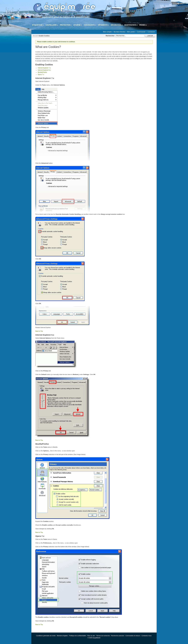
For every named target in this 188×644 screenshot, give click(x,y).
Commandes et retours (133, 636)
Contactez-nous (146, 636)
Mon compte (107, 32)
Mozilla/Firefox (42, 72)
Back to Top (39, 331)
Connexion (151, 32)
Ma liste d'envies (119, 32)
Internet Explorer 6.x (44, 70)
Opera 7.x (41, 74)
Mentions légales (62, 636)
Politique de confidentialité (78, 636)
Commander (141, 32)
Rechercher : (111, 36)
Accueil (35, 36)
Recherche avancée (118, 636)
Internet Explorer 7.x (44, 68)
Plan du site (91, 636)
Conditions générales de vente (46, 636)
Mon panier (131, 32)
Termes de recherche (103, 636)
